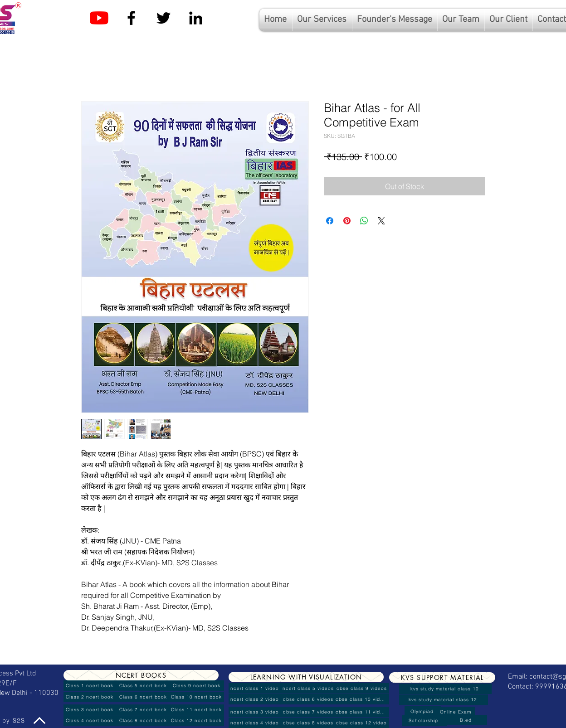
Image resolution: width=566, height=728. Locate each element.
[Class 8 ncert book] (144, 721)
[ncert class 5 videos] (309, 688)
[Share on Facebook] (330, 221)
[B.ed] (467, 720)
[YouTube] (99, 18)
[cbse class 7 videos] (309, 712)
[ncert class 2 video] (255, 699)
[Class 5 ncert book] (144, 686)
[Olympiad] (423, 711)
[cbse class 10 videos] (362, 699)
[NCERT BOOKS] (141, 675)
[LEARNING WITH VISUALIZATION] (306, 677)
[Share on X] (381, 221)
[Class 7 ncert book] (144, 710)
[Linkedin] (196, 18)
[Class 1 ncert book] (90, 686)
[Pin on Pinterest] (347, 221)
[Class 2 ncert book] (90, 697)
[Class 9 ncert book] (197, 686)
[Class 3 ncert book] (90, 710)
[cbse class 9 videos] (362, 688)
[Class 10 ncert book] (197, 697)
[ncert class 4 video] (255, 723)
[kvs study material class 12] (444, 700)
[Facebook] (131, 18)
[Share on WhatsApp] (364, 221)
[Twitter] (163, 18)
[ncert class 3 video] (255, 712)
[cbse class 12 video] (362, 723)
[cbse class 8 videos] (309, 723)
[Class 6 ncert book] (144, 697)
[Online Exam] (456, 712)
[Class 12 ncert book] (197, 721)
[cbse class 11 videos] (362, 712)
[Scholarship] (424, 721)
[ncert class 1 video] (255, 688)
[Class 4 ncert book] (90, 721)
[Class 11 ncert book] (197, 710)
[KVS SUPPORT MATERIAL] (442, 677)
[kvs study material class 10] (445, 689)
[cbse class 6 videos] (309, 699)
